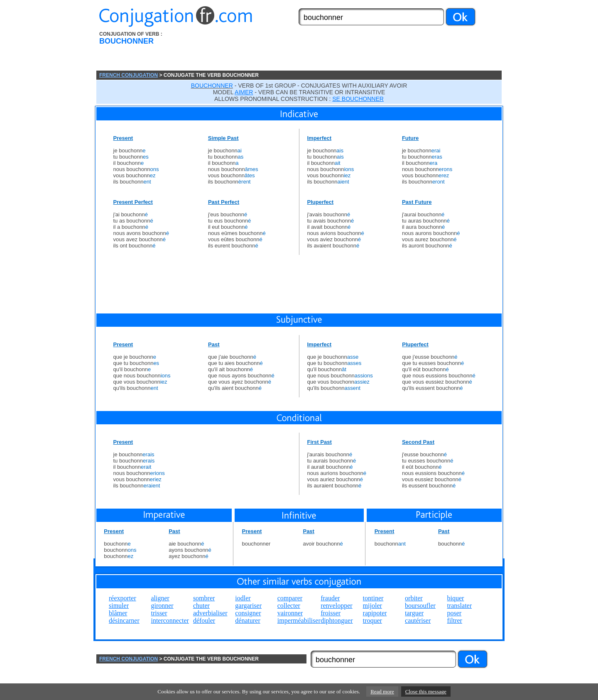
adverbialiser (210, 613)
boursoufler (420, 606)
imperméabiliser (299, 620)
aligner (160, 598)
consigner (248, 613)
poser (454, 613)
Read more (382, 691)
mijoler (373, 606)
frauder (330, 598)
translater (459, 606)
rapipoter (375, 613)
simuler (119, 606)
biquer (455, 598)
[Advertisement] (346, 51)
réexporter (123, 598)
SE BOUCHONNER (358, 99)
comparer (290, 598)
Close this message (426, 691)
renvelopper (336, 606)
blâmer (118, 613)
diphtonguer (337, 620)
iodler (243, 598)
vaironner (290, 613)
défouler (204, 620)
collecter (289, 606)
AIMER (244, 92)
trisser (159, 613)
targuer (414, 613)
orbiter (414, 598)
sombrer (204, 598)
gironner (162, 606)
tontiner (373, 598)
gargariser (248, 606)
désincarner (124, 620)
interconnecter (170, 620)
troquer (373, 620)
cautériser (418, 620)
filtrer (454, 620)
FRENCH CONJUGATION (129, 75)
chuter (201, 606)
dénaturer (248, 620)
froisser (331, 613)
